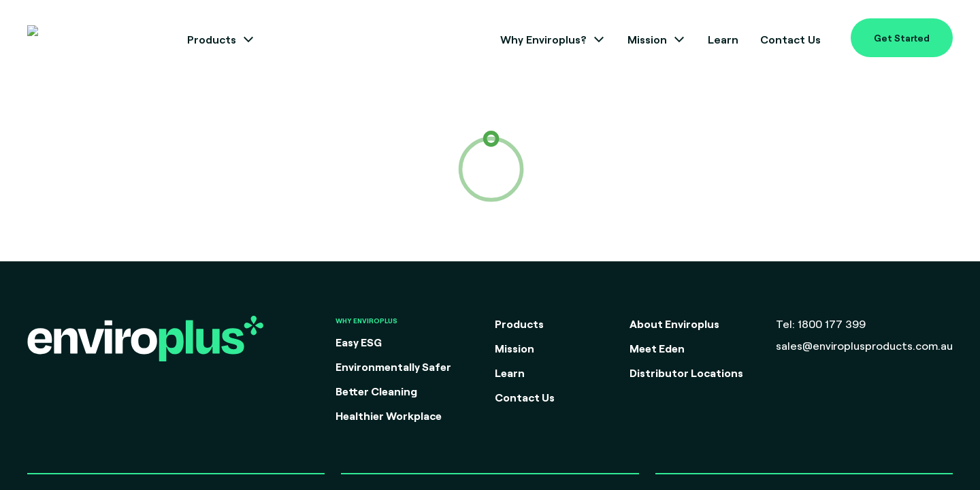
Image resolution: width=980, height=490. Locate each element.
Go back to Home (490, 258)
